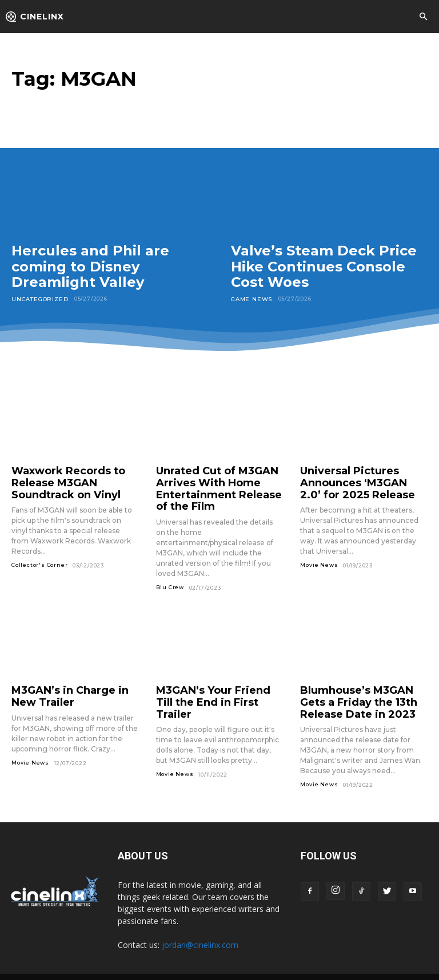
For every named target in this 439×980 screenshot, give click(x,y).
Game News (250, 299)
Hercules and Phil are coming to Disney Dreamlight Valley (90, 266)
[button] (423, 17)
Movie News (319, 559)
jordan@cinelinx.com (200, 931)
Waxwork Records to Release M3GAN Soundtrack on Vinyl (60, 479)
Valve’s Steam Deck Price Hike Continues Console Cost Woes (324, 266)
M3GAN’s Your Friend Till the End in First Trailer (212, 686)
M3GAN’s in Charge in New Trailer (72, 686)
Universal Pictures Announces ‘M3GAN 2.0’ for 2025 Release (363, 479)
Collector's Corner (39, 559)
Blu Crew (170, 579)
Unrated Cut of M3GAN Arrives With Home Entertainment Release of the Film (215, 484)
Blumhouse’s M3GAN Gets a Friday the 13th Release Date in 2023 (360, 691)
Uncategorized (38, 299)
